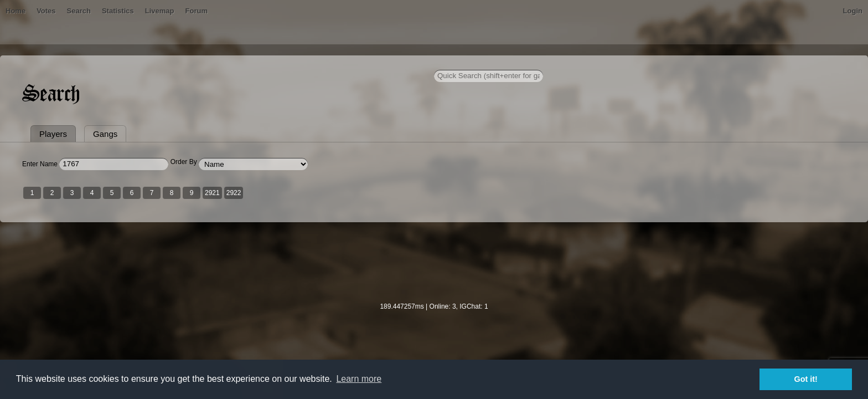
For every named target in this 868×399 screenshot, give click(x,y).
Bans (203, 63)
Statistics (304, 63)
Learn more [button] (359, 379)
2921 (370, 245)
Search (264, 63)
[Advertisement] (434, 322)
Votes (232, 63)
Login (696, 63)
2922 (391, 245)
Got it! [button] (806, 379)
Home (173, 63)
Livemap (346, 63)
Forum (382, 63)
